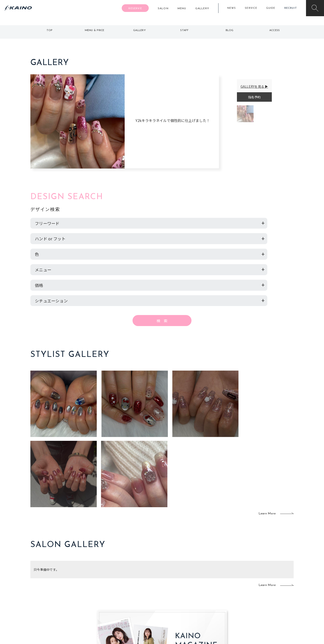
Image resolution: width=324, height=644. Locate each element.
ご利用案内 (61, 579)
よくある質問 (61, 586)
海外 (136, 601)
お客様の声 (61, 593)
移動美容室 (174, 572)
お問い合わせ (258, 608)
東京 (109, 572)
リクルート (256, 586)
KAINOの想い (258, 572)
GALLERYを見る (252, 86)
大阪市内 (113, 579)
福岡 (136, 586)
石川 (136, 572)
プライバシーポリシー (264, 601)
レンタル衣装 (176, 586)
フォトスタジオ (178, 579)
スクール (210, 579)
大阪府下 (113, 586)
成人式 (209, 586)
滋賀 (109, 594)
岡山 (136, 579)
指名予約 (254, 97)
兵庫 (109, 608)
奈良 (109, 601)
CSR (252, 594)
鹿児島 (138, 594)
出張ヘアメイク (215, 572)
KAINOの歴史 (258, 579)
